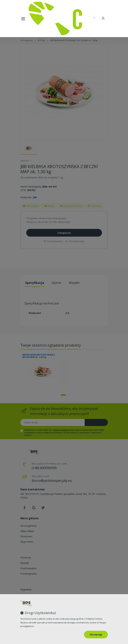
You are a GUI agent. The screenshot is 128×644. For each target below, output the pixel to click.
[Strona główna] (37, 18)
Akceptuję (96, 634)
